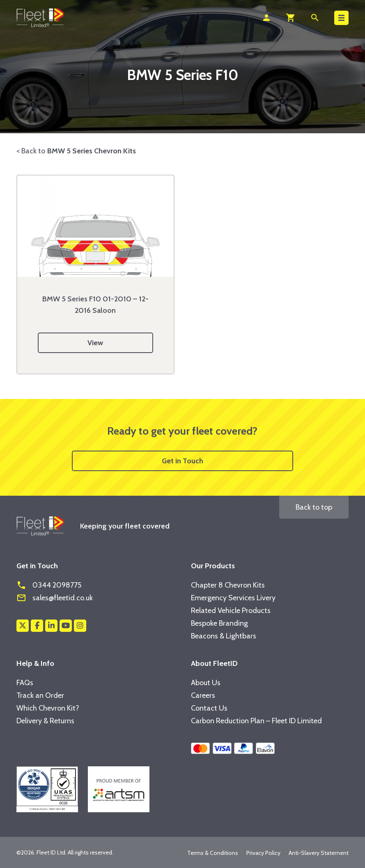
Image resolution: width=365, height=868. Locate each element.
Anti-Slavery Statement (319, 853)
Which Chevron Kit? (48, 708)
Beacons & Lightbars (224, 636)
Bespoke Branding (219, 623)
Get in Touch (182, 461)
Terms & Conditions (213, 853)
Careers (203, 695)
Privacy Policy (263, 853)
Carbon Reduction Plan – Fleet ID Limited (256, 721)
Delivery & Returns (45, 721)
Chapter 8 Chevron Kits (228, 585)
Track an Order (40, 695)
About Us (206, 683)
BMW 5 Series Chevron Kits (92, 151)
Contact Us (209, 708)
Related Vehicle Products (231, 611)
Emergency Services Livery (233, 598)
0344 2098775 (49, 585)
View (95, 343)
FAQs (25, 683)
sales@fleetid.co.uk (55, 598)
